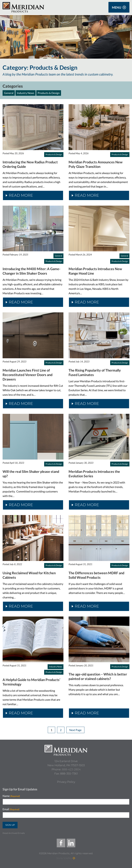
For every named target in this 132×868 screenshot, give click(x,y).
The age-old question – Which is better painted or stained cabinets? (98, 676)
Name (11, 796)
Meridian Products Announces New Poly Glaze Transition (96, 164)
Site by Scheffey (64, 858)
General (9, 93)
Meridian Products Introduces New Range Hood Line (95, 271)
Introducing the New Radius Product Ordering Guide (30, 164)
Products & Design (49, 93)
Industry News (26, 93)
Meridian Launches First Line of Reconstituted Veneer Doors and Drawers (27, 375)
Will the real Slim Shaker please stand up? (31, 474)
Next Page (75, 730)
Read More (19, 195)
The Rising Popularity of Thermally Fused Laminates (95, 372)
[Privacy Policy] (66, 782)
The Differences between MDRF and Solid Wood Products (96, 575)
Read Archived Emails (14, 833)
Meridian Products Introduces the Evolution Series (94, 474)
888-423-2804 (71, 769)
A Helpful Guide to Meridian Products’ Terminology (31, 682)
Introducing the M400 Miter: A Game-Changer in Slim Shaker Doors (31, 271)
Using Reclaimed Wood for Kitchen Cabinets (29, 575)
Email (11, 809)
